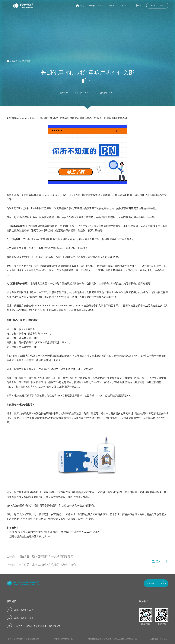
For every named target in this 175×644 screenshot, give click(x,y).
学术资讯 (26, 61)
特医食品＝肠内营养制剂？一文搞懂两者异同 (46, 556)
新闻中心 (16, 61)
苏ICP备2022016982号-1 (64, 639)
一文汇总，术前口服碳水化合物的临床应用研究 (47, 565)
